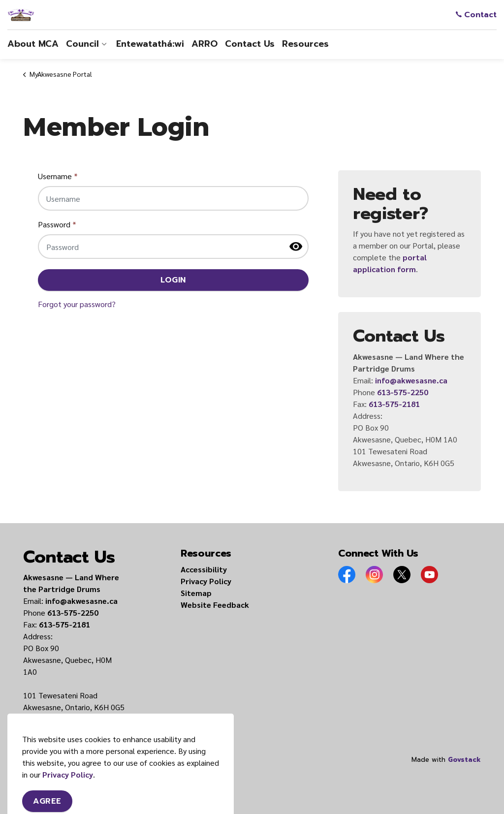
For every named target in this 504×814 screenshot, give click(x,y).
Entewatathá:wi (150, 44)
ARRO (205, 44)
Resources (305, 44)
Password (57, 224)
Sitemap (196, 593)
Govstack (464, 760)
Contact (476, 15)
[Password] (173, 247)
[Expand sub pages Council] (104, 44)
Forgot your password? (77, 304)
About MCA (33, 44)
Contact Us (250, 44)
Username (58, 176)
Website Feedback (215, 605)
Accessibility (204, 569)
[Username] (173, 198)
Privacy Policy (206, 581)
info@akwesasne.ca (411, 380)
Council (82, 44)
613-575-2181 (394, 404)
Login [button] (173, 280)
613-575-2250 (403, 392)
